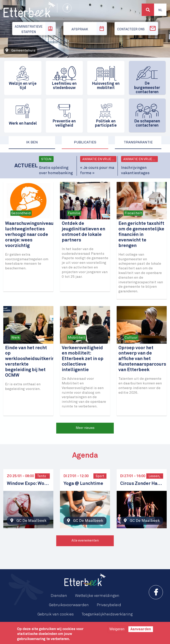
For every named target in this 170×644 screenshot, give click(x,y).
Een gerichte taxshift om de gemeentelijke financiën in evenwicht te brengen (141, 235)
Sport (100, 476)
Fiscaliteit (133, 213)
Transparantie (138, 142)
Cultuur (131, 337)
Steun (46, 159)
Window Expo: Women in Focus (28, 484)
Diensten (59, 596)
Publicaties (85, 142)
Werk (15, 337)
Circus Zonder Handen (142, 484)
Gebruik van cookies (56, 614)
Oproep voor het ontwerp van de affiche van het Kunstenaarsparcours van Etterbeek (142, 359)
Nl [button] (160, 10)
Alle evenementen (85, 541)
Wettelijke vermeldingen (97, 596)
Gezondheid (21, 213)
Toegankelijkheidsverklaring (107, 614)
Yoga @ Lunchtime (83, 484)
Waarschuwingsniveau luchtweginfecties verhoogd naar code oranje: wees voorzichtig (29, 235)
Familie (74, 213)
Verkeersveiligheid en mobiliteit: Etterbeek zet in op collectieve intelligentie (83, 359)
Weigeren (117, 629)
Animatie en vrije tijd (99, 159)
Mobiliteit (76, 337)
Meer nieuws (85, 428)
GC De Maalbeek (31, 521)
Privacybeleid (109, 605)
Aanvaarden (141, 629)
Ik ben (32, 142)
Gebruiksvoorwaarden (69, 605)
